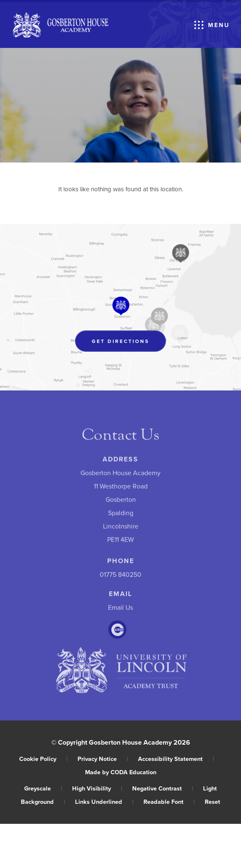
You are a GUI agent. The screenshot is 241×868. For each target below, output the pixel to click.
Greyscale (43, 788)
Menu (219, 25)
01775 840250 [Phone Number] (120, 576)
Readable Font (169, 802)
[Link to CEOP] (117, 632)
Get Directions (129, 343)
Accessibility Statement (176, 759)
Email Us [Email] (120, 609)
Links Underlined (104, 802)
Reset (212, 802)
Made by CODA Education (121, 772)
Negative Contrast (163, 788)
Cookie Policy (43, 759)
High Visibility (97, 788)
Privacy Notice (103, 759)
